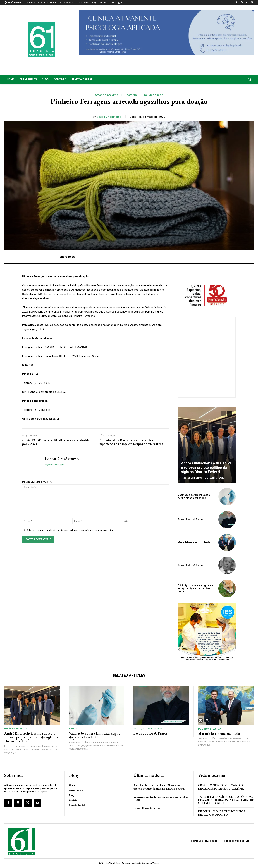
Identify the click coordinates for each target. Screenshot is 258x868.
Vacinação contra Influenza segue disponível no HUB (194, 496)
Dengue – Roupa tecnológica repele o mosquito (222, 813)
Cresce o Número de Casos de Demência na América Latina (221, 787)
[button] (226, 79)
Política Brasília (16, 729)
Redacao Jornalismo (192, 478)
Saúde (73, 729)
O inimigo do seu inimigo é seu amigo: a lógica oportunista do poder (196, 588)
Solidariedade (154, 95)
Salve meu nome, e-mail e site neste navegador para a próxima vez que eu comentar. (70, 530)
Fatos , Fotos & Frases (191, 519)
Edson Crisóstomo (109, 117)
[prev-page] (223, 414)
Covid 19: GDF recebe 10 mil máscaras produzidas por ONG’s (56, 442)
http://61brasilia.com (54, 465)
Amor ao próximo (107, 95)
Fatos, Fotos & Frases (148, 729)
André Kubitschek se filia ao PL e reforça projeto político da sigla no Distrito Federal (206, 468)
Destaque (131, 95)
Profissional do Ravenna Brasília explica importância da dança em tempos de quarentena (131, 442)
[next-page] (230, 414)
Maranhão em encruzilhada (194, 542)
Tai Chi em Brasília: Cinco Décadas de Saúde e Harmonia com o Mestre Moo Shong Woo (226, 800)
